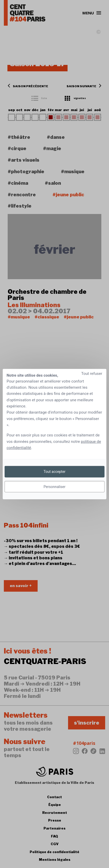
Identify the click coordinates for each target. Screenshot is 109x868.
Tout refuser (92, 373)
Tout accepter (54, 472)
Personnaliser (54, 487)
